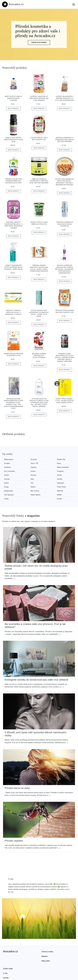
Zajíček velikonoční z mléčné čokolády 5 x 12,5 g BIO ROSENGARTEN (65, 98)
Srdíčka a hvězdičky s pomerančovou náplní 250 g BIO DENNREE (64, 140)
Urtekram (46, 463)
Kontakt (6, 965)
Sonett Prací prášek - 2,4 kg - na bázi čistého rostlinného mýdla (65, 401)
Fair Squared (66, 482)
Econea (26, 471)
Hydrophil (8, 479)
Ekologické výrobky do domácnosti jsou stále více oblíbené (36, 667)
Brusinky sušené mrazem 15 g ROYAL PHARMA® (39, 356)
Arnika (45, 471)
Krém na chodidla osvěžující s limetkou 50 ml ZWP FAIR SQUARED (39, 181)
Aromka (64, 471)
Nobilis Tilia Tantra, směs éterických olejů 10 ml (14, 140)
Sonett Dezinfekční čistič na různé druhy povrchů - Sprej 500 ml (13, 267)
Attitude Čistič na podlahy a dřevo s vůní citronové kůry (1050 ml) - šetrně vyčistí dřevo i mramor (39, 403)
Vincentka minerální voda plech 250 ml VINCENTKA (64, 224)
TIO (63, 475)
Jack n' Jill (8, 463)
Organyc (65, 463)
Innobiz (26, 475)
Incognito (65, 467)
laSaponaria (9, 482)
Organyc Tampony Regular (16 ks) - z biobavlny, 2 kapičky (13, 312)
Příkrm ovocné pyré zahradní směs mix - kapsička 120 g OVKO (14, 181)
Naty (6, 475)
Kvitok (45, 475)
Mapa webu (46, 948)
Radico (45, 479)
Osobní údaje (8, 956)
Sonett (7, 471)
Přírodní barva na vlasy (17, 775)
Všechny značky (47, 939)
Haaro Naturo (9, 486)
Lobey (45, 486)
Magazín (45, 944)
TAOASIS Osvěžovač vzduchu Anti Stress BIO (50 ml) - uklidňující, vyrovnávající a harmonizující (64, 269)
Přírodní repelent (14, 828)
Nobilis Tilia (47, 459)
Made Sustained (10, 467)
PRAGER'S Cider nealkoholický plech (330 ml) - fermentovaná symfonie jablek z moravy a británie (65, 357)
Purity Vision (66, 479)
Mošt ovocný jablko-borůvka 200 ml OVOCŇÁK (14, 98)
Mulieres (46, 482)
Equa (25, 463)
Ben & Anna (28, 482)
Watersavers (9, 459)
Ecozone (27, 459)
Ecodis (64, 486)
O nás (5, 961)
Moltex (26, 486)
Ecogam (65, 459)
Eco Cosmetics (29, 467)
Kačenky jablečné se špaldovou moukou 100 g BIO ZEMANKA (39, 98)
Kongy (26, 479)
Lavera (45, 467)
